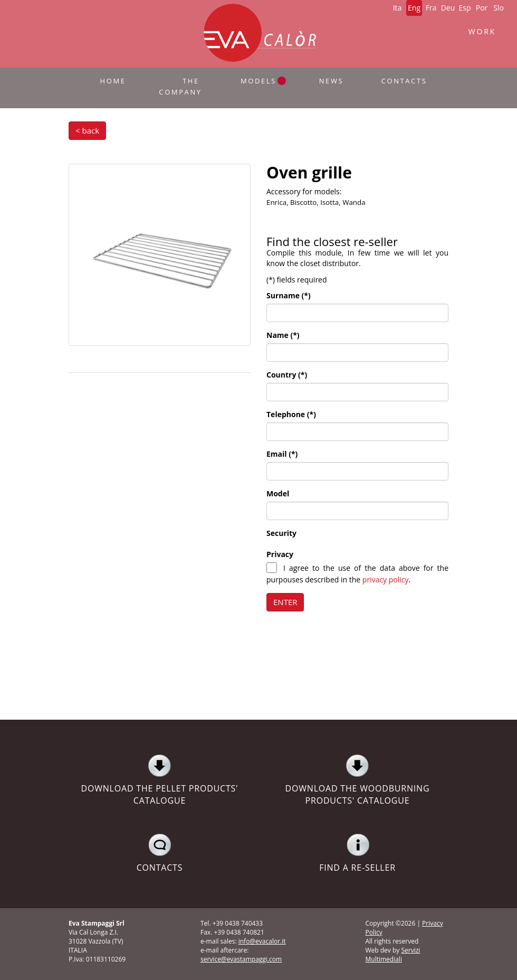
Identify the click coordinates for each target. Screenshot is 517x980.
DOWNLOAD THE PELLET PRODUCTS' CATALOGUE (160, 780)
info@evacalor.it (262, 941)
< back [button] (87, 130)
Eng (414, 8)
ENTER (285, 602)
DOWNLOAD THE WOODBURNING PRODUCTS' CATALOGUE (357, 780)
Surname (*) (289, 295)
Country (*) (287, 375)
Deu (448, 8)
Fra (431, 8)
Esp (465, 8)
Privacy (280, 554)
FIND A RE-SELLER (357, 853)
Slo (499, 8)
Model (278, 493)
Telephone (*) (291, 414)
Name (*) (283, 335)
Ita (398, 8)
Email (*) (282, 454)
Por (482, 8)
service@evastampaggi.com (241, 959)
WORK (482, 31)
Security (281, 533)
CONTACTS (160, 853)
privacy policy (386, 579)
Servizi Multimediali (393, 955)
